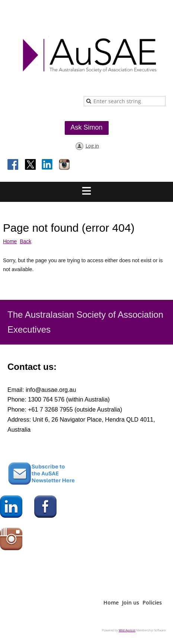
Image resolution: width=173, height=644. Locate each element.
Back (25, 241)
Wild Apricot (127, 630)
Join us (131, 602)
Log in (92, 146)
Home (10, 241)
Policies (152, 602)
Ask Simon (86, 127)
